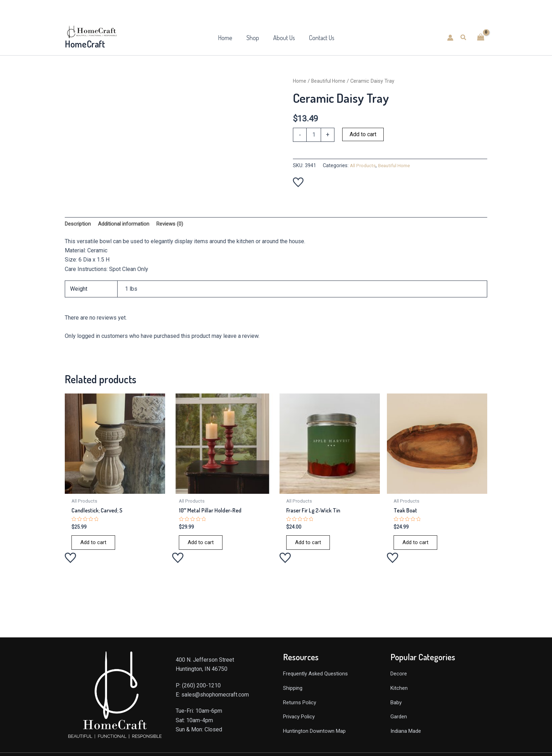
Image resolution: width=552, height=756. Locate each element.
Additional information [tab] (127, 224)
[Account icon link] (450, 38)
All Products (364, 166)
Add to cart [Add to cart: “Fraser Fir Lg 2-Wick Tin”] (308, 545)
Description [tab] (79, 224)
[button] (464, 37)
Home (300, 81)
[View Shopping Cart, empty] (481, 37)
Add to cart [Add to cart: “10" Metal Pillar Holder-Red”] (201, 545)
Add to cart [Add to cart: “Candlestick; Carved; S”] (94, 545)
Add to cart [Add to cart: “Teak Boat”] (416, 545)
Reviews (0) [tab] (176, 224)
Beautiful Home (330, 81)
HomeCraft (85, 44)
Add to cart (363, 134)
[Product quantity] (314, 135)
